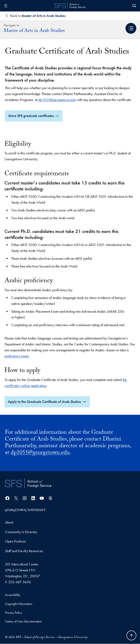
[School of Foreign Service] (28, 484)
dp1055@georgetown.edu (57, 100)
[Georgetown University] (25, 510)
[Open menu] (6, 6)
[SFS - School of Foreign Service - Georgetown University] (70, 6)
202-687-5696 (20, 582)
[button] (131, 28)
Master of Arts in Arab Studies (34, 31)
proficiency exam (17, 356)
